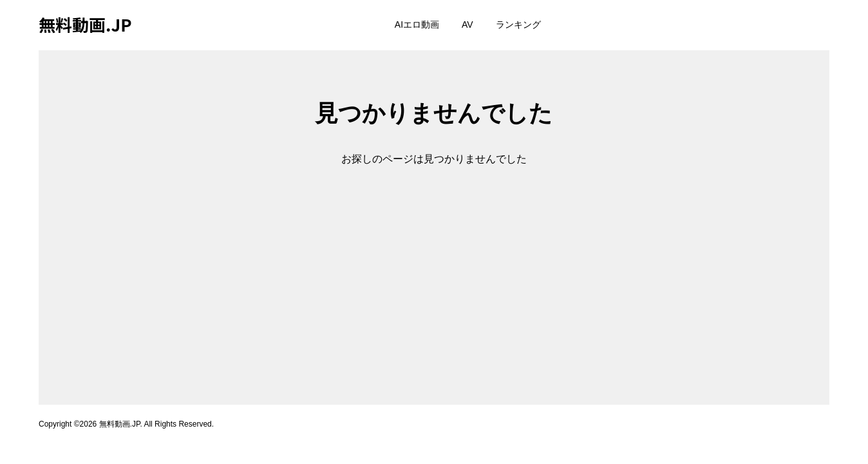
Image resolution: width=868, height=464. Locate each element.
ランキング (518, 24)
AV (467, 24)
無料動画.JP (85, 24)
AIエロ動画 (417, 24)
